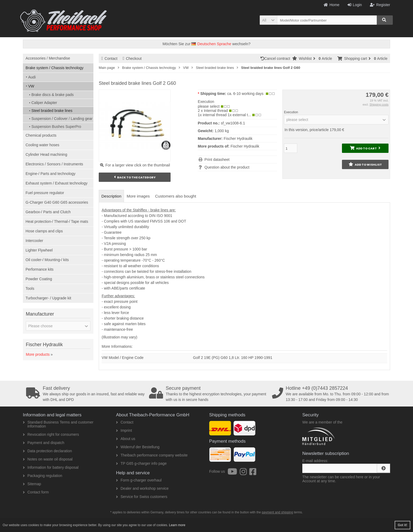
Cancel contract (276, 58)
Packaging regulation (43, 476)
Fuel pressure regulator (45, 193)
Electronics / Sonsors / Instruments (54, 164)
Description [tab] (111, 196)
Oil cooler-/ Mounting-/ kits (47, 260)
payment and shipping (277, 512)
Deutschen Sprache (211, 44)
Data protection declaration (47, 451)
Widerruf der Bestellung (138, 447)
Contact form (36, 492)
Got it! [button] (402, 525)
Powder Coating (39, 279)
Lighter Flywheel (39, 250)
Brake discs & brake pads (53, 95)
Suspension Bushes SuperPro (56, 127)
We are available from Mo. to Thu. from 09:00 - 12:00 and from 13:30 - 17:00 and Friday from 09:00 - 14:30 (332, 394)
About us (126, 439)
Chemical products (41, 135)
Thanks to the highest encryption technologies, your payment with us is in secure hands (209, 394)
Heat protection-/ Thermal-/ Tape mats (57, 221)
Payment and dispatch (44, 443)
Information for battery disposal (51, 467)
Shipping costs (379, 104)
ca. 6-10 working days (245, 94)
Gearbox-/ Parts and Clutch (48, 212)
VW (31, 86)
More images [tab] (138, 196)
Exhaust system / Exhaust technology (57, 183)
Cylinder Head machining (46, 154)
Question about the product (227, 167)
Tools (30, 288)
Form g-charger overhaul (139, 480)
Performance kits (40, 269)
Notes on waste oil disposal (48, 459)
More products (38, 354)
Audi (32, 77)
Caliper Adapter (44, 103)
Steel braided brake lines (52, 111)
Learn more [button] (177, 525)
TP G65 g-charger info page (141, 463)
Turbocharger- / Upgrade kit (48, 298)
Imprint (124, 430)
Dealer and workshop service (142, 488)
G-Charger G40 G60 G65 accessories (57, 202)
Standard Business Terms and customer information (58, 424)
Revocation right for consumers (51, 434)
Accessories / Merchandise (48, 58)
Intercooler (34, 241)
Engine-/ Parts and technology (51, 174)
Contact (109, 58)
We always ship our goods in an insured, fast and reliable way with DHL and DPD (86, 394)
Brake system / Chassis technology (55, 68)
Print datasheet (217, 160)
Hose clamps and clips (44, 231)
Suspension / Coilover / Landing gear (62, 119)
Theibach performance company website (152, 455)
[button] (268, 20)
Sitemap (32, 484)
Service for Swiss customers (142, 497)
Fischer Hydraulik (245, 146)
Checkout (132, 58)
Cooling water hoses (42, 145)
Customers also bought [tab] (176, 196)
